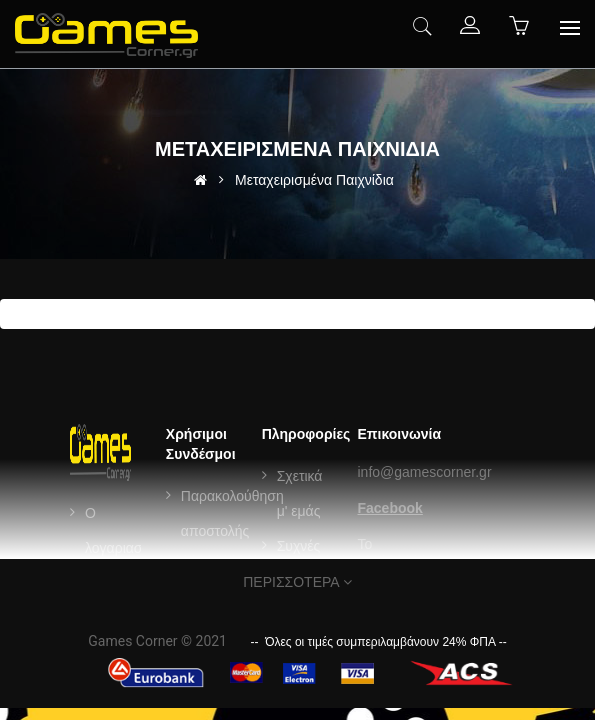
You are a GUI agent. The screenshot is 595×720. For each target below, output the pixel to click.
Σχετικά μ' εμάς (300, 493)
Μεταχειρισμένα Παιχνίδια (314, 180)
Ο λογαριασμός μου (125, 548)
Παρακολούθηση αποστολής (232, 513)
